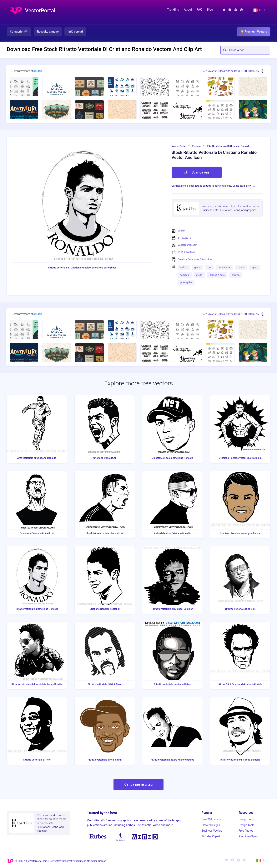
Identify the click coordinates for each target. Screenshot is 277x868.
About (188, 10)
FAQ (199, 10)
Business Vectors (212, 831)
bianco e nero (217, 275)
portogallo (186, 282)
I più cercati (75, 32)
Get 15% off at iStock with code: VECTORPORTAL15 (230, 71)
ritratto (236, 275)
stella (199, 275)
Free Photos (246, 831)
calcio (184, 267)
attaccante (225, 267)
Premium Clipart (248, 836)
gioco (197, 267)
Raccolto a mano (48, 32)
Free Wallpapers (211, 819)
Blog (210, 10)
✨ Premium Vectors (254, 32)
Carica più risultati (138, 784)
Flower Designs (211, 825)
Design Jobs (246, 819)
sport (255, 267)
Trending (173, 10)
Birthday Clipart (211, 836)
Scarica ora (197, 172)
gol (209, 267)
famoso (185, 275)
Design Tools (246, 825)
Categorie (19, 32)
